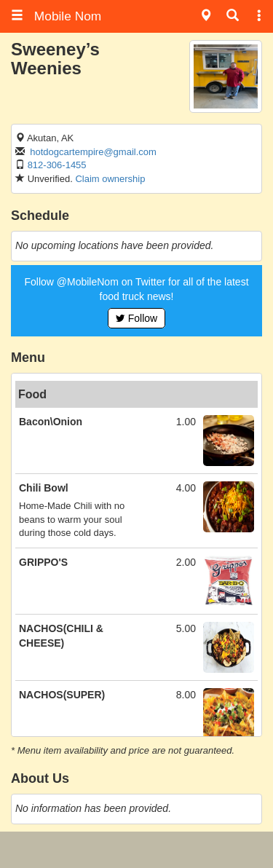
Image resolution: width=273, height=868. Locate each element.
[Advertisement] (137, 850)
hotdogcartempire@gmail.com (93, 152)
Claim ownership (110, 179)
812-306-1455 (57, 165)
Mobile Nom (56, 16)
